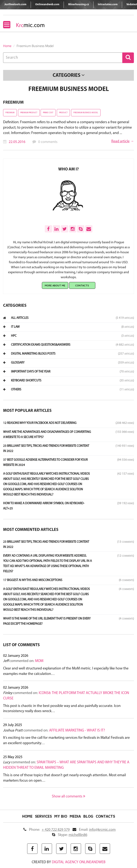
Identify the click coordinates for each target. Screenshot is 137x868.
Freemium (13, 103)
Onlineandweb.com (47, 4)
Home (7, 46)
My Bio (61, 816)
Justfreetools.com (15, 4)
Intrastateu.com (108, 4)
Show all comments (68, 796)
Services (43, 816)
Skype (70, 835)
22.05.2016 (17, 142)
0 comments (48, 142)
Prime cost (48, 113)
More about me (55, 285)
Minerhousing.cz (79, 4)
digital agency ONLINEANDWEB (79, 862)
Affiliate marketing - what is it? (77, 731)
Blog (88, 816)
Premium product (29, 113)
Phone (47, 830)
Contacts (82, 285)
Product (63, 113)
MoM (39, 661)
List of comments (21, 645)
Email (94, 830)
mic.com (30, 25)
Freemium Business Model (86, 113)
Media (75, 816)
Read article (120, 141)
